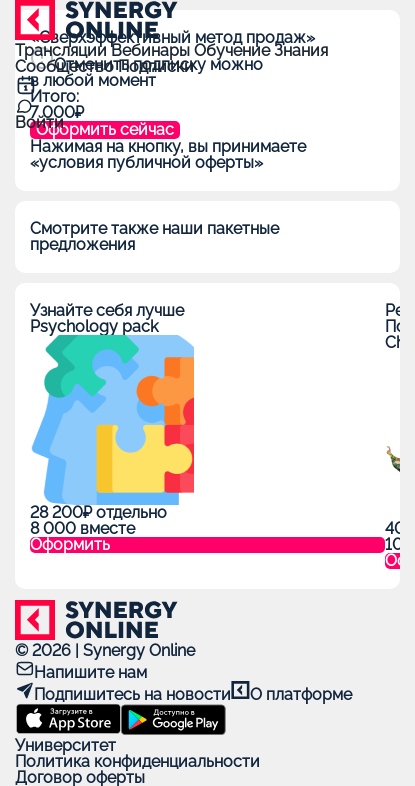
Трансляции (63, 50)
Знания (301, 50)
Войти (39, 122)
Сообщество (66, 66)
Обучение (234, 50)
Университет (65, 745)
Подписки (156, 66)
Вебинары (152, 50)
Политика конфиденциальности (137, 761)
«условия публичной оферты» (146, 162)
